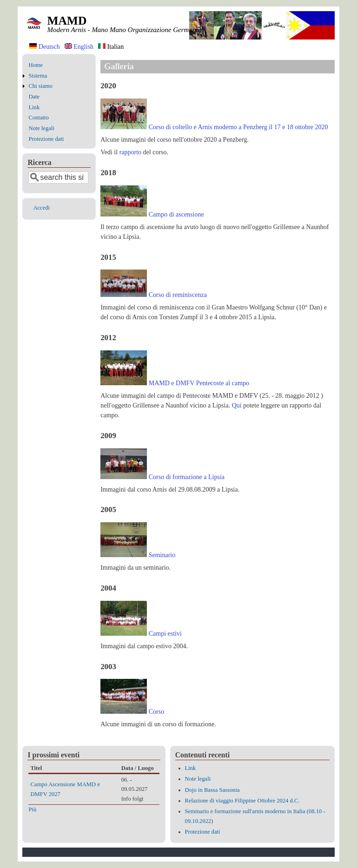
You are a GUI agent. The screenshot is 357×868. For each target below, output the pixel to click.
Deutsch (44, 47)
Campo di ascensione (176, 214)
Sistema (38, 76)
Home (36, 65)
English (79, 47)
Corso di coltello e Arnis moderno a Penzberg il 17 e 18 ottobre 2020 (238, 127)
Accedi (41, 208)
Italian (111, 47)
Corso (156, 712)
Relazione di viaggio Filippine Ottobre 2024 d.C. (242, 801)
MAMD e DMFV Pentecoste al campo (199, 383)
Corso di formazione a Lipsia (187, 477)
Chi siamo (40, 86)
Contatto (38, 118)
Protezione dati (46, 139)
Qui (237, 405)
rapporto (130, 152)
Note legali (41, 128)
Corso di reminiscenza (178, 295)
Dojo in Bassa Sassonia (212, 790)
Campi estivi (165, 634)
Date (34, 97)
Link (34, 107)
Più (32, 809)
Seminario (162, 555)
